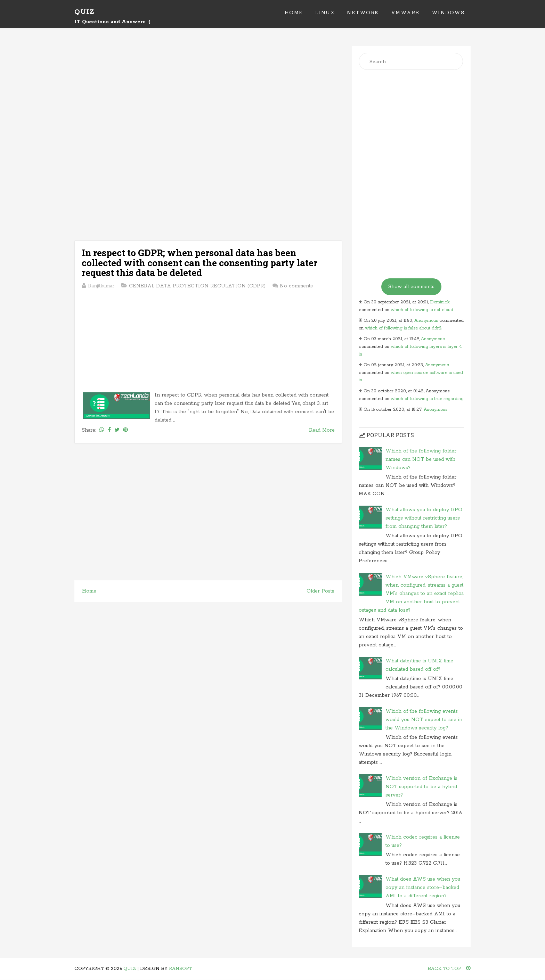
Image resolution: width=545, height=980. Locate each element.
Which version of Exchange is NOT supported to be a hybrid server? (421, 787)
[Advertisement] (208, 95)
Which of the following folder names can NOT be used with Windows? (421, 459)
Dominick (440, 302)
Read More (322, 430)
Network (363, 13)
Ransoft (180, 969)
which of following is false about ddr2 (403, 328)
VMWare (405, 13)
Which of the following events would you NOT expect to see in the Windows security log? (424, 720)
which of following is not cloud (422, 310)
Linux (325, 13)
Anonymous (426, 321)
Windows (448, 13)
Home (294, 13)
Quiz (84, 12)
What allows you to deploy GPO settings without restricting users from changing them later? (424, 518)
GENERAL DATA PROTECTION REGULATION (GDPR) (197, 286)
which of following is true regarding (427, 399)
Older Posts (320, 591)
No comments (296, 286)
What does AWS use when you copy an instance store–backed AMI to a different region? (423, 888)
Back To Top (449, 969)
